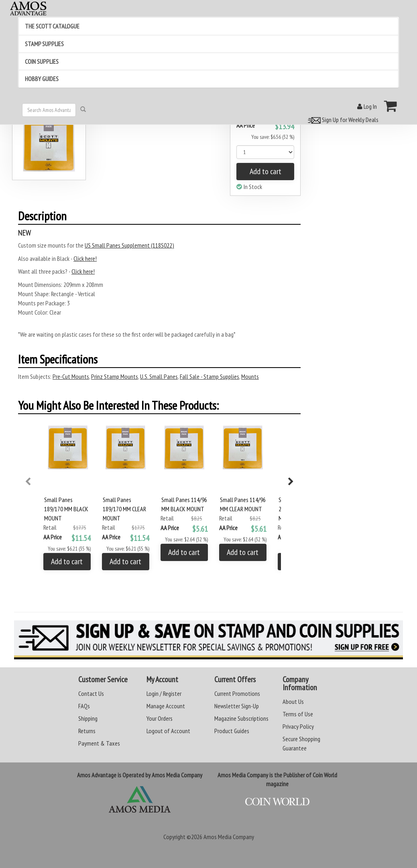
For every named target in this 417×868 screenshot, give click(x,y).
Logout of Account (168, 731)
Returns (87, 731)
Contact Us (91, 693)
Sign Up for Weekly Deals (342, 120)
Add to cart (265, 171)
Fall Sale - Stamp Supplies (210, 376)
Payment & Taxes (99, 743)
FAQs (84, 706)
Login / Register (164, 693)
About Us (293, 701)
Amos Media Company (229, 837)
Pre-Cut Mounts (71, 376)
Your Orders (160, 718)
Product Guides (232, 731)
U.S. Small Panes (159, 376)
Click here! (85, 258)
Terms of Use (298, 714)
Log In (367, 106)
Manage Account (166, 706)
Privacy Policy (298, 726)
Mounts (250, 376)
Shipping (88, 718)
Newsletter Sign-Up (237, 706)
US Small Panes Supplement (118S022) (129, 245)
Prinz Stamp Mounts (115, 376)
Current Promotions (237, 693)
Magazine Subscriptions (241, 718)
